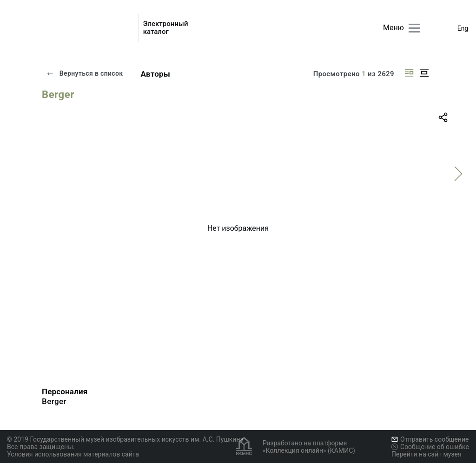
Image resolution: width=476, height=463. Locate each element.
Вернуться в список (85, 73)
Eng (463, 28)
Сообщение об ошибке (430, 447)
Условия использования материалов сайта (73, 454)
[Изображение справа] (409, 73)
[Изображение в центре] (424, 73)
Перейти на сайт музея (426, 454)
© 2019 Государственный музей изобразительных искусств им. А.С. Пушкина (125, 439)
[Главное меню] (414, 28)
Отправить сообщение (430, 439)
